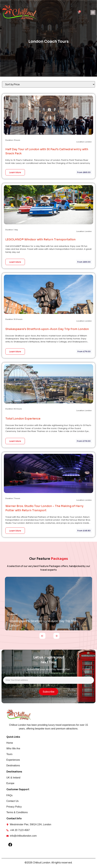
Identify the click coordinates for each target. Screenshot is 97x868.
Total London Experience (23, 419)
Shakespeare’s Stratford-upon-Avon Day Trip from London (47, 329)
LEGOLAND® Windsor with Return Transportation (41, 239)
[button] (93, 12)
